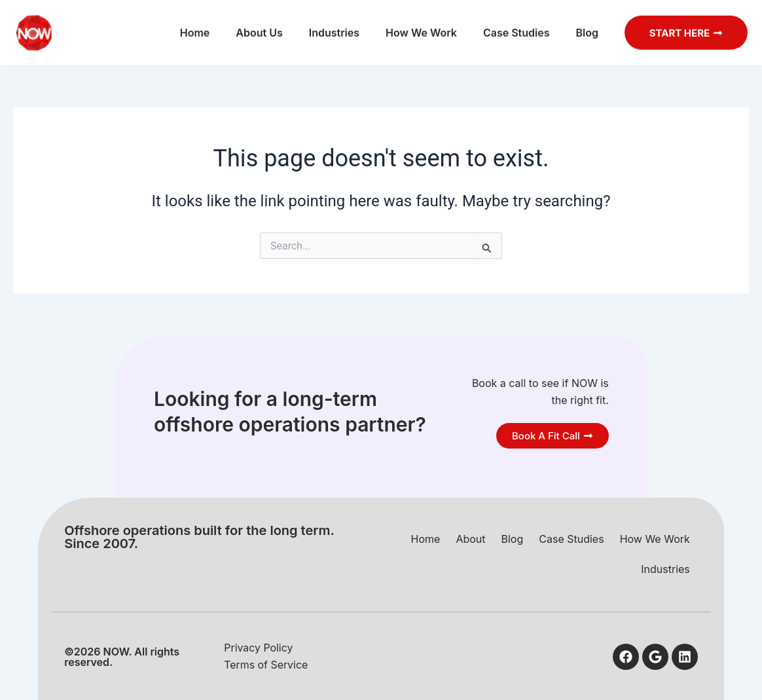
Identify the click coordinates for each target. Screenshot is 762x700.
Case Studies (514, 26)
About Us (256, 26)
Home (192, 26)
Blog (584, 26)
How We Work (419, 26)
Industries (331, 26)
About (470, 538)
